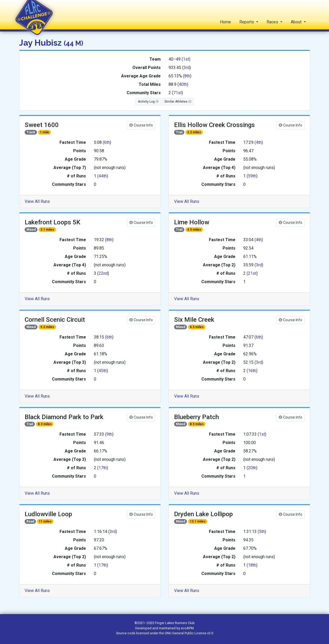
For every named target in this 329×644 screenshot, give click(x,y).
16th (252, 371)
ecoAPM (187, 628)
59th (252, 176)
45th (103, 371)
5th (262, 532)
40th (183, 84)
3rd (187, 68)
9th (109, 434)
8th (187, 76)
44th (103, 176)
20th (252, 468)
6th (107, 142)
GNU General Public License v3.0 (189, 633)
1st (186, 59)
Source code (126, 633)
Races (273, 22)
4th (259, 142)
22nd (103, 273)
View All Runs (37, 201)
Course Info (141, 125)
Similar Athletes (178, 102)
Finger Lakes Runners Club (175, 623)
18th (252, 565)
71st (177, 93)
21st (252, 273)
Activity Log (148, 102)
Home (225, 22)
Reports (247, 22)
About (297, 22)
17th (103, 468)
